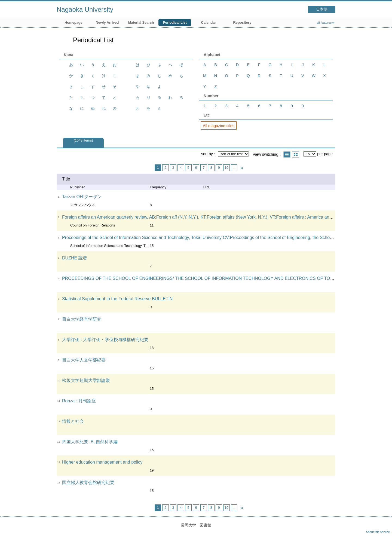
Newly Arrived (107, 22)
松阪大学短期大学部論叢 (86, 380)
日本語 (322, 9)
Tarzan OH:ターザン (82, 197)
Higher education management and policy (102, 462)
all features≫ (326, 23)
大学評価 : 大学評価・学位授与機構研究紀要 (105, 340)
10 (226, 168)
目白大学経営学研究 (82, 319)
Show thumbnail (296, 154)
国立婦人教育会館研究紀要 (88, 483)
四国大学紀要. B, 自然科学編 (90, 442)
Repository (242, 22)
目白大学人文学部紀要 (84, 360)
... (234, 168)
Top (382, 526)
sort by (207, 154)
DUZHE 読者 (75, 258)
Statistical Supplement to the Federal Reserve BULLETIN (117, 299)
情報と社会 (73, 421)
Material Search (141, 22)
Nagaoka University (85, 9)
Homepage (73, 22)
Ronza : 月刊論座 (79, 401)
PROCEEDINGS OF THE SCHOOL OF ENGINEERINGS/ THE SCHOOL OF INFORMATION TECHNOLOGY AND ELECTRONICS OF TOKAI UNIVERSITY (213, 278)
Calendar (209, 22)
